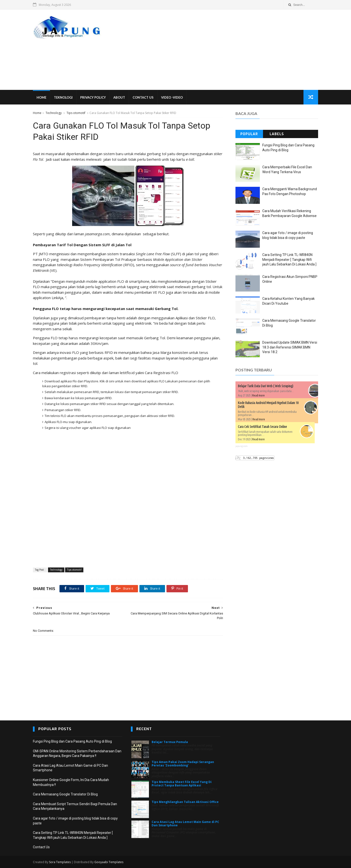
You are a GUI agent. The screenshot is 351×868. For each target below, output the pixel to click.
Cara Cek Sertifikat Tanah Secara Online (262, 427)
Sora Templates (60, 862)
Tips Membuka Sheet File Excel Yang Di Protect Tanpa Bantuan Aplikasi (182, 784)
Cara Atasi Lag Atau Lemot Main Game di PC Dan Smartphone (185, 824)
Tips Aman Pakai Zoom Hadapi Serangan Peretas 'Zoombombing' (183, 764)
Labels (277, 134)
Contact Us (143, 97)
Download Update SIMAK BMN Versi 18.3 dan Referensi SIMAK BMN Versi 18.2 (290, 347)
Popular (249, 134)
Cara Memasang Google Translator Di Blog (65, 794)
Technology (54, 113)
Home (41, 97)
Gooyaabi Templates (109, 862)
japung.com (242, 446)
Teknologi (63, 97)
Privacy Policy (93, 97)
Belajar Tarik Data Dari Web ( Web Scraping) (266, 386)
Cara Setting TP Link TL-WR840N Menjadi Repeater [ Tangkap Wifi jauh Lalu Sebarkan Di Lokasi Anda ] (289, 259)
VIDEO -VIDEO (172, 97)
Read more (258, 395)
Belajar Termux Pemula (170, 742)
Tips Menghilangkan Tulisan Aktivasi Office (185, 802)
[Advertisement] (229, 50)
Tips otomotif (76, 113)
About (119, 97)
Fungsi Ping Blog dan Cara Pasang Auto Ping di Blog (72, 741)
